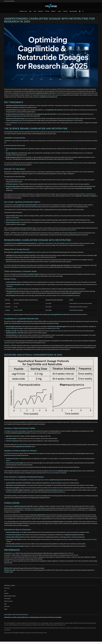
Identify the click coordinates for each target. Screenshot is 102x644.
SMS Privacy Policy (8, 601)
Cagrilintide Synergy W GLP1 (69, 230)
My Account (7, 606)
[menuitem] (23, 11)
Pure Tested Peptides (77, 120)
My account (7, 588)
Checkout (6, 593)
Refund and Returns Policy (10, 596)
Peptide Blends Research (59, 492)
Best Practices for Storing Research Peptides (55, 473)
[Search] (82, 11)
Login (5, 604)
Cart (5, 591)
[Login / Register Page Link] (80, 11)
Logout (6, 609)
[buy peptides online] (51, 6)
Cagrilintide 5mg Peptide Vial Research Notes (72, 163)
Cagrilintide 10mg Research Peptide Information (45, 163)
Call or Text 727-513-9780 (9, 1)
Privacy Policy (7, 599)
